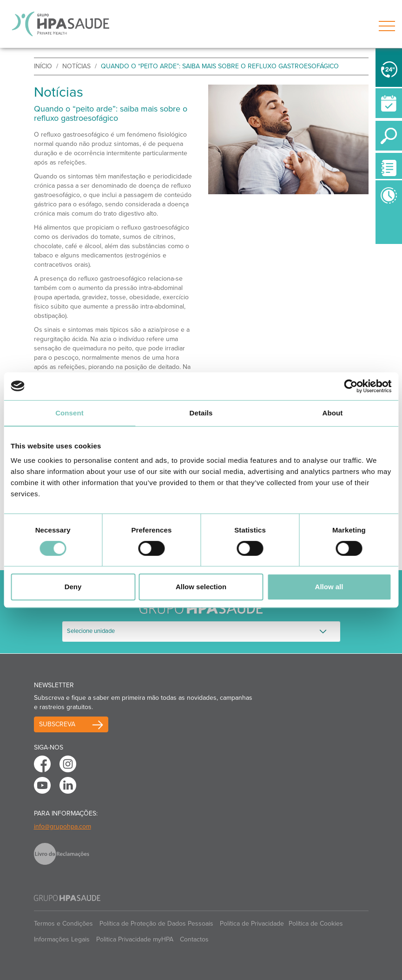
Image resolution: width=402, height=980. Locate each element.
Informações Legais (62, 939)
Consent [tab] (69, 413)
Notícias (76, 66)
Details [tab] (201, 413)
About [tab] (333, 413)
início (43, 66)
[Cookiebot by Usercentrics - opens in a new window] (351, 386)
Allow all (329, 587)
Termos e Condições (63, 924)
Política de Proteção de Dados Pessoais (156, 924)
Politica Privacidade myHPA (135, 939)
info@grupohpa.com (63, 826)
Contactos (194, 939)
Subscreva (57, 724)
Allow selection (201, 587)
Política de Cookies (316, 924)
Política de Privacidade (252, 924)
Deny (73, 587)
